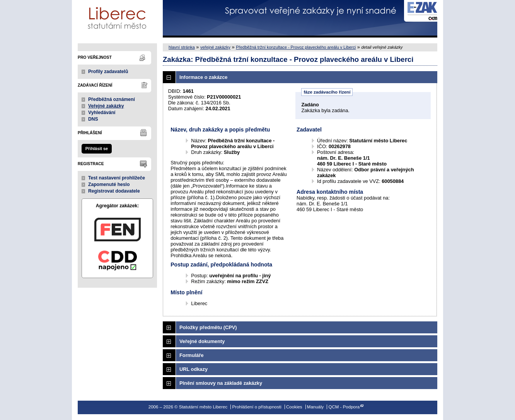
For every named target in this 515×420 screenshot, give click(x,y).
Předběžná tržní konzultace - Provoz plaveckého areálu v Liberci (296, 47)
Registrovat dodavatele (114, 191)
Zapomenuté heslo (109, 184)
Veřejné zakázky (106, 106)
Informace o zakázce (203, 77)
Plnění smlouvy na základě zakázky (221, 383)
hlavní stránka (182, 47)
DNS (93, 119)
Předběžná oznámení (112, 99)
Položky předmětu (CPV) (208, 327)
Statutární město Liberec (117, 19)
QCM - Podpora (344, 407)
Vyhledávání (102, 113)
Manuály (315, 407)
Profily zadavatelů (108, 72)
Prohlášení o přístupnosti (257, 407)
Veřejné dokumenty (202, 341)
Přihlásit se (97, 149)
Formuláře (192, 355)
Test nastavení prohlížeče (117, 178)
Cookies (294, 407)
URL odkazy (194, 369)
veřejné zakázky (215, 47)
